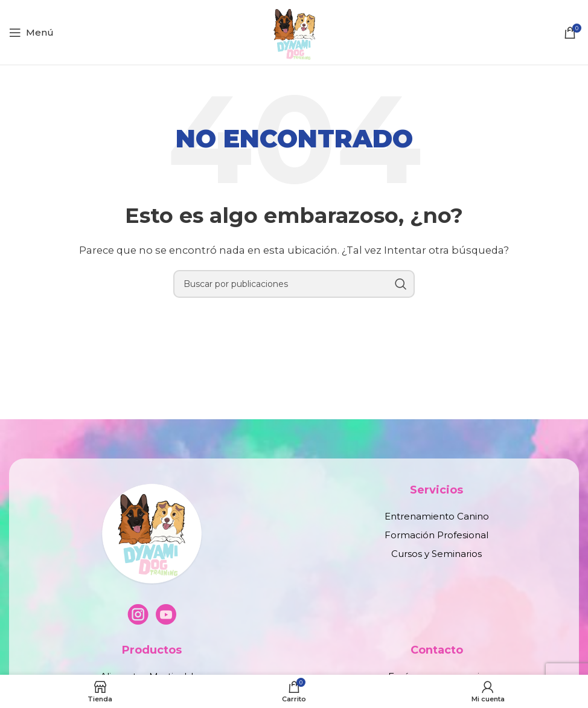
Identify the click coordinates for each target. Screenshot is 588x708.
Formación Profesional (436, 535)
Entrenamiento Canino (437, 516)
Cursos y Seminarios (436, 554)
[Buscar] (294, 284)
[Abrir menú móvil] (31, 33)
